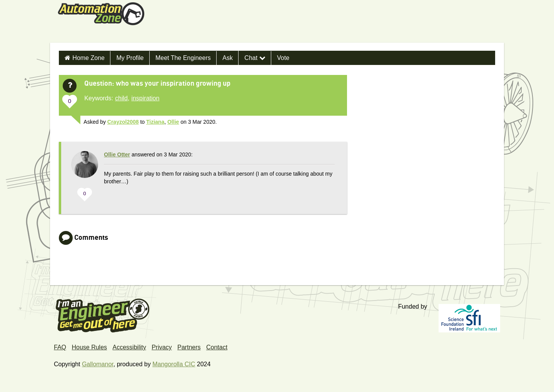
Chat (255, 58)
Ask (228, 58)
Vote (283, 58)
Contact (217, 347)
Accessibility (129, 347)
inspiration (145, 98)
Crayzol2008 (123, 122)
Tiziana (155, 122)
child (121, 98)
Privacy (162, 347)
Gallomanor (98, 364)
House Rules (89, 347)
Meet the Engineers (183, 58)
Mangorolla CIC (174, 364)
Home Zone (88, 58)
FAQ (60, 347)
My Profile (130, 58)
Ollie (173, 122)
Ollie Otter (117, 154)
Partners (189, 347)
